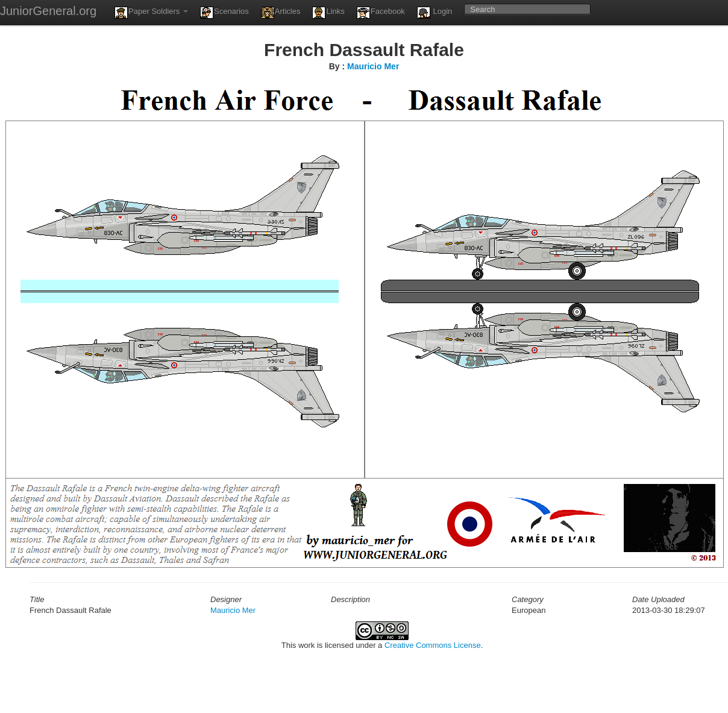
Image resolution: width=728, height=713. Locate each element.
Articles (281, 13)
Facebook (381, 13)
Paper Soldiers (151, 13)
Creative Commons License (433, 645)
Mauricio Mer (373, 66)
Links (328, 13)
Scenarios (224, 13)
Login (435, 13)
